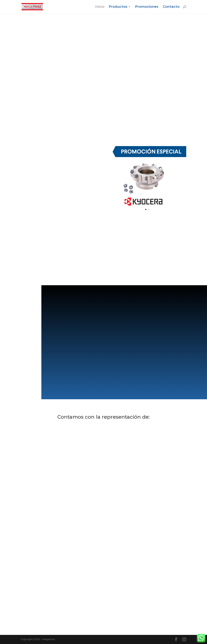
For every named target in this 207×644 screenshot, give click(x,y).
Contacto (171, 7)
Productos (118, 7)
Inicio (100, 7)
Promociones (147, 7)
